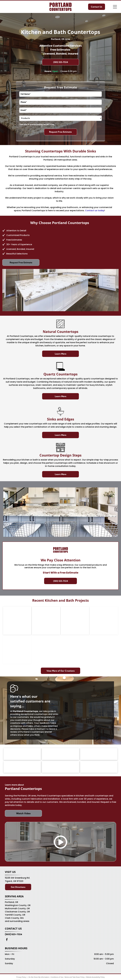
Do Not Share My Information (39, 977)
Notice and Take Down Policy (75, 977)
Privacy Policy (21, 977)
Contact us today (95, 210)
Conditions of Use (57, 977)
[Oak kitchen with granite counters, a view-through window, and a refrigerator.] (17, 621)
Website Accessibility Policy (95, 977)
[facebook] (7, 940)
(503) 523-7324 (13, 934)
